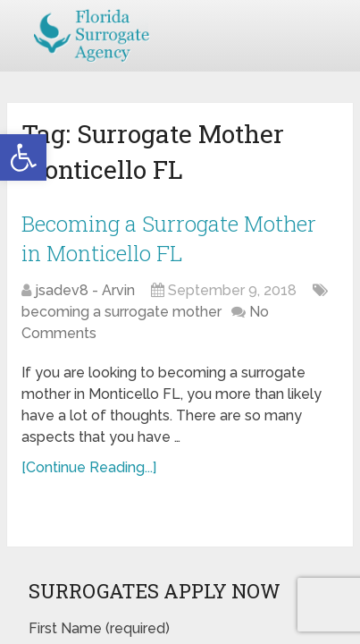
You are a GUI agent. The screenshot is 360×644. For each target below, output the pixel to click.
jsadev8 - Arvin (85, 290)
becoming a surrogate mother (121, 312)
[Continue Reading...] (89, 467)
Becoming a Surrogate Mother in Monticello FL (169, 239)
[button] (23, 157)
